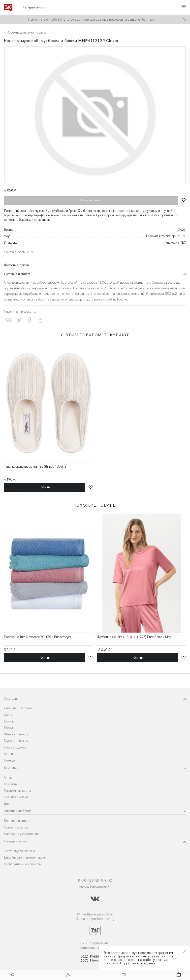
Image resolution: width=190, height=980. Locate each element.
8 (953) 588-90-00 (95, 881)
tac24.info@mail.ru (95, 887)
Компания (11, 768)
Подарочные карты (17, 791)
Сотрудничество (15, 841)
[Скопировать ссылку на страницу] (41, 320)
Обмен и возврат (16, 827)
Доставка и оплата (17, 274)
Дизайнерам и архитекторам (24, 857)
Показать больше (16, 252)
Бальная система (16, 797)
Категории (11, 698)
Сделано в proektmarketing (95, 919)
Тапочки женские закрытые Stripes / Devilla (35, 467)
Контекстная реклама (95, 948)
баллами (149, 19)
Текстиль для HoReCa (19, 851)
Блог (7, 804)
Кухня (8, 715)
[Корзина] (178, 975)
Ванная (9, 721)
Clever (182, 230)
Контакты (11, 784)
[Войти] (68, 975)
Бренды (9, 760)
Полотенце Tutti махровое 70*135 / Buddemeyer (38, 637)
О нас (8, 777)
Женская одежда (16, 734)
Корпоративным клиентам (23, 864)
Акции (8, 754)
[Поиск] (12, 975)
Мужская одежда (16, 741)
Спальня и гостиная (18, 708)
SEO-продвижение (95, 943)
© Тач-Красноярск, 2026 (95, 914)
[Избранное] (123, 975)
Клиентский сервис (18, 811)
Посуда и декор (15, 747)
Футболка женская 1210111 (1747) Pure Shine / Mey (134, 637)
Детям (8, 728)
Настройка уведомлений (21, 834)
